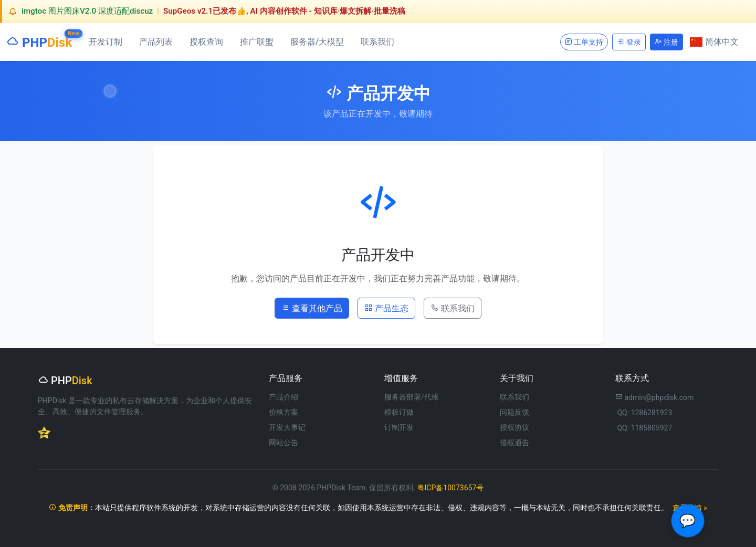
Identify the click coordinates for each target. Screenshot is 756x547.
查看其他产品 (312, 308)
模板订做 (399, 412)
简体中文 (714, 42)
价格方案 (283, 412)
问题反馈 (514, 412)
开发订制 (106, 42)
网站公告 (283, 443)
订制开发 (399, 427)
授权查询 (206, 42)
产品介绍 (283, 397)
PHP (39, 40)
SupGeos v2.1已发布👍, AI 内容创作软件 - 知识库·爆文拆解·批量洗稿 (284, 11)
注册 (666, 42)
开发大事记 (287, 427)
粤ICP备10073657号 (451, 488)
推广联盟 (257, 42)
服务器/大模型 (317, 42)
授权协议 (514, 427)
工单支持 (584, 42)
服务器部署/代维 (412, 397)
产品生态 (386, 308)
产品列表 (156, 42)
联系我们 (377, 42)
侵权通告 (514, 443)
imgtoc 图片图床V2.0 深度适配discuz (87, 11)
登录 (629, 42)
